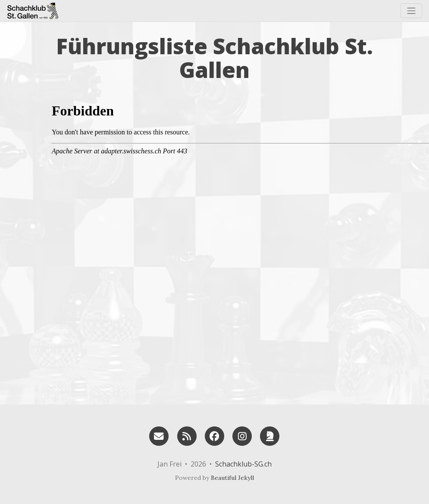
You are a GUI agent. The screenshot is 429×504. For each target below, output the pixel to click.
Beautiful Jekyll (232, 478)
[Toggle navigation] (411, 11)
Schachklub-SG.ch (243, 464)
